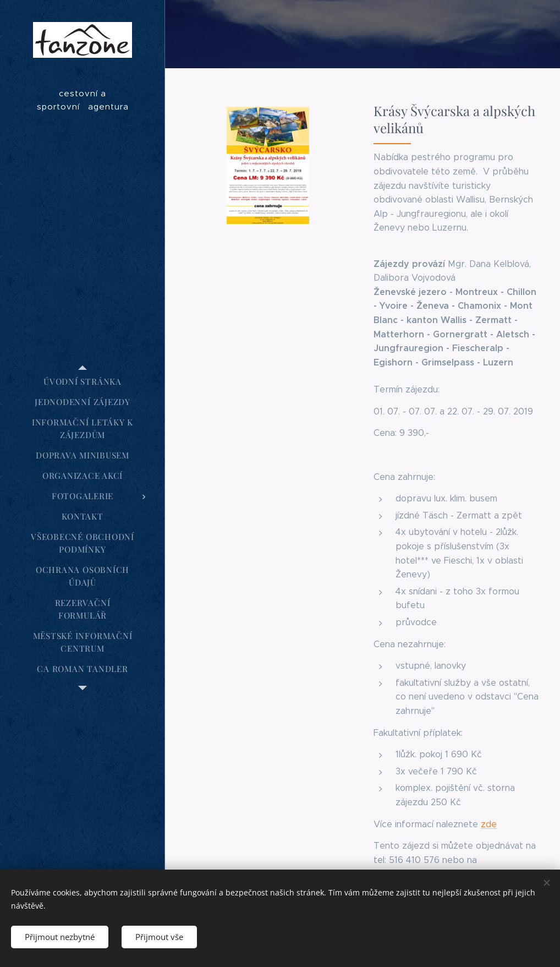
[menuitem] (83, 382)
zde (489, 824)
